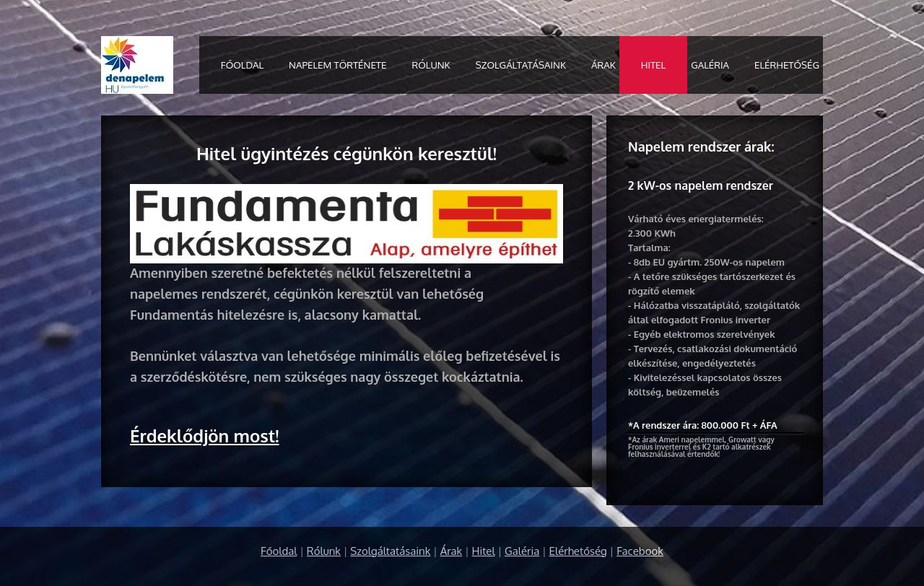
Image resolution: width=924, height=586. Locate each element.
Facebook (640, 551)
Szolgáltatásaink (521, 65)
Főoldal (242, 65)
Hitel (653, 65)
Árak (603, 65)
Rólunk (431, 65)
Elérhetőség (787, 65)
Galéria (710, 65)
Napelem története (337, 65)
